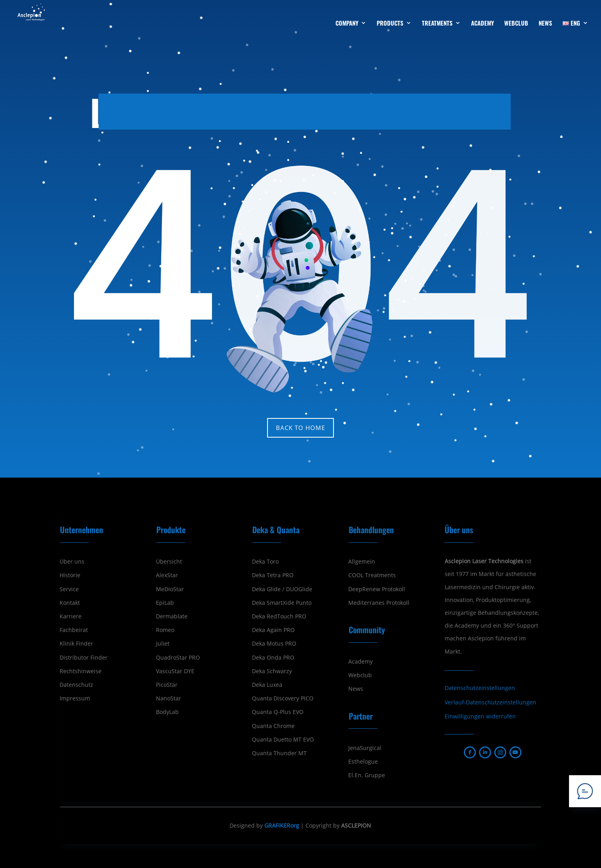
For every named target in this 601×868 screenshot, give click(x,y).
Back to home (300, 428)
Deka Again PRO (273, 630)
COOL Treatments (372, 575)
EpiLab (165, 603)
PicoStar (167, 685)
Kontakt (70, 603)
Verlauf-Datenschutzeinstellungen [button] (490, 702)
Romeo (165, 630)
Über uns (72, 562)
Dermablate (172, 616)
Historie (70, 575)
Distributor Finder (84, 658)
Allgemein (362, 562)
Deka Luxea (267, 685)
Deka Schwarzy (272, 671)
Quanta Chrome (273, 726)
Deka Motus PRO (274, 644)
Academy (360, 662)
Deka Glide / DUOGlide (282, 589)
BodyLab (167, 712)
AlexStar (167, 575)
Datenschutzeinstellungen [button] (480, 688)
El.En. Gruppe (367, 775)
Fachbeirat (74, 630)
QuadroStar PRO (178, 658)
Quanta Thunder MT (279, 753)
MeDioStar (170, 589)
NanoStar (169, 698)
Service (69, 589)
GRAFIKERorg (282, 825)
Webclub (360, 675)
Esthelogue (363, 762)
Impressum (75, 698)
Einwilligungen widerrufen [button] (480, 716)
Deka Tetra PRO (273, 575)
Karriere (71, 616)
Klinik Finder (76, 644)
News (356, 689)
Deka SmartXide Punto (282, 603)
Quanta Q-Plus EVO (278, 712)
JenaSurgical (365, 748)
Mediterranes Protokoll (379, 603)
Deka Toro (265, 562)
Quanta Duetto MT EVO (283, 740)
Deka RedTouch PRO (279, 616)
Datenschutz (76, 685)
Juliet (163, 644)
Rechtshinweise (81, 671)
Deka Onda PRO (273, 658)
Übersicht (169, 562)
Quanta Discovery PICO (283, 698)
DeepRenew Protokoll (377, 589)
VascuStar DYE (175, 671)
